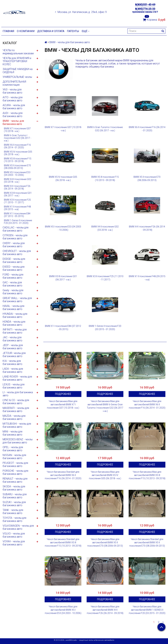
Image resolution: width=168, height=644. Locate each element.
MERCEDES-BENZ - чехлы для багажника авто (18, 441)
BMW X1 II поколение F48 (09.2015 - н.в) (17, 208)
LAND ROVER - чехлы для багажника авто (17, 378)
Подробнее (63, 394)
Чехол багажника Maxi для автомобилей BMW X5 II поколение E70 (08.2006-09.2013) (105, 542)
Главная (8, 31)
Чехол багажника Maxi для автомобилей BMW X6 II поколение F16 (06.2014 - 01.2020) (147, 404)
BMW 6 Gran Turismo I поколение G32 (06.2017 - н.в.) (18, 138)
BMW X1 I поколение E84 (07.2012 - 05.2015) (17, 215)
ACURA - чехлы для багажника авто (14, 107)
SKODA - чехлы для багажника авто (14, 488)
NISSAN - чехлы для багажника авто (14, 457)
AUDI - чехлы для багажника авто (13, 115)
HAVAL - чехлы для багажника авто (13, 308)
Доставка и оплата (51, 31)
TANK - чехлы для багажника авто (13, 512)
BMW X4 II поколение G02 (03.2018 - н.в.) (18, 180)
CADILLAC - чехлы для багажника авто (16, 229)
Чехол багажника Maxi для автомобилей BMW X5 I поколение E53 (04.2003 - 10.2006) (63, 610)
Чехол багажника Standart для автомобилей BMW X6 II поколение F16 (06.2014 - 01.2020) (63, 475)
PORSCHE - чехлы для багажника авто (15, 472)
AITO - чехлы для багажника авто (13, 99)
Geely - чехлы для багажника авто (13, 292)
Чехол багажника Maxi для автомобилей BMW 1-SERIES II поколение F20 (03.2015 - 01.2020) (147, 610)
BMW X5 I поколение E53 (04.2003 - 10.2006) (17, 174)
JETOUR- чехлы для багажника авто (14, 355)
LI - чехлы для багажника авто (18, 394)
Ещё (86, 31)
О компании (26, 31)
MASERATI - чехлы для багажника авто (16, 410)
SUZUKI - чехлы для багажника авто (14, 504)
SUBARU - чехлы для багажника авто (15, 496)
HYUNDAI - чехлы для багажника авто (15, 315)
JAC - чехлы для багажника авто (12, 339)
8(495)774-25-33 (145, 9)
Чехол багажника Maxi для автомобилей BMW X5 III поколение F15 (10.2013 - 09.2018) (147, 475)
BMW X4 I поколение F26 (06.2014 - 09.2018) (17, 187)
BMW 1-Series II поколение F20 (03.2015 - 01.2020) (18, 222)
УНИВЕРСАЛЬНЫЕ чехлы (17, 77)
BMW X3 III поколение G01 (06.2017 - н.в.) (18, 194)
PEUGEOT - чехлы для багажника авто (15, 464)
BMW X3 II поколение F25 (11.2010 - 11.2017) (17, 201)
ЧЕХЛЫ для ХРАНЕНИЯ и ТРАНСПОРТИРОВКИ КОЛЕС (17, 61)
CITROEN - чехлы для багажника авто (15, 237)
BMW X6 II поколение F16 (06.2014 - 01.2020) (17, 146)
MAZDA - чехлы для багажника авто (14, 417)
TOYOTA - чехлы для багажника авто (14, 519)
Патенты (73, 31)
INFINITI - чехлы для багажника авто (15, 331)
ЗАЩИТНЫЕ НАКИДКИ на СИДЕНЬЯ (18, 71)
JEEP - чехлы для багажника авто (13, 347)
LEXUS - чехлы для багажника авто (14, 386)
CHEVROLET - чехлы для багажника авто (17, 253)
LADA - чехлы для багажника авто (13, 370)
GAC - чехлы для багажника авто (12, 284)
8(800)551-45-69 (145, 5)
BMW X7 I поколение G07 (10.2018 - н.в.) (17, 130)
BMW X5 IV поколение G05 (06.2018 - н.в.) (18, 153)
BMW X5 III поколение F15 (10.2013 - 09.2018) (18, 160)
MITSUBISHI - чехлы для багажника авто (17, 425)
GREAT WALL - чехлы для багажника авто (17, 300)
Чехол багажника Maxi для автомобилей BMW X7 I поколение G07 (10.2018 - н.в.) (63, 404)
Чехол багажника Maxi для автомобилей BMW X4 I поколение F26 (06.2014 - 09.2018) (105, 610)
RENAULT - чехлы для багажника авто (15, 480)
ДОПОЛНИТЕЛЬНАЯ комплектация (14, 83)
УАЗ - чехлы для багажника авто (12, 91)
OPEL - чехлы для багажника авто (13, 449)
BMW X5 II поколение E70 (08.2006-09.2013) (17, 167)
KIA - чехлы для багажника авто (12, 362)
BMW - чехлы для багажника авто (13, 122)
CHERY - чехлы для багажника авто (14, 245)
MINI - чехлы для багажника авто (12, 433)
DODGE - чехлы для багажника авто (14, 260)
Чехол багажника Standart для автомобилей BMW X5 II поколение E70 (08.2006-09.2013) (147, 542)
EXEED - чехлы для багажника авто (14, 268)
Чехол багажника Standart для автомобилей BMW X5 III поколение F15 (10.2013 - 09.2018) (63, 542)
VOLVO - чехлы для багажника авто (14, 535)
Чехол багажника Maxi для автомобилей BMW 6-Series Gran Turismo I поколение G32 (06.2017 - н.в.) (105, 406)
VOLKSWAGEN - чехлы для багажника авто (18, 527)
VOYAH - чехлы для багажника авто (14, 543)
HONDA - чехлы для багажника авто (14, 323)
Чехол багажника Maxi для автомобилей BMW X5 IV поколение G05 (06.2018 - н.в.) (105, 475)
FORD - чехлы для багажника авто (13, 276)
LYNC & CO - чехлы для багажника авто (16, 402)
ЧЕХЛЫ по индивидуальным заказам (18, 52)
